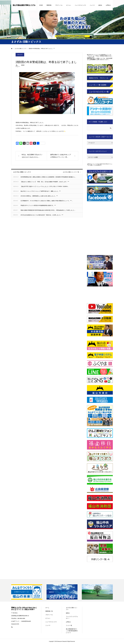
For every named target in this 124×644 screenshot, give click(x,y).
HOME (41, 5)
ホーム (47, 608)
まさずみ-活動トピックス (72, 609)
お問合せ (108, 5)
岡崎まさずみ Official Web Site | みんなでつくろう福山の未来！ (24, 608)
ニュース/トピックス (80, 5)
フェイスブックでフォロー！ (72, 617)
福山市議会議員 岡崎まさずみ (24, 5)
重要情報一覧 (49, 611)
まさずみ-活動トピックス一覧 (71, 172)
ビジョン (69, 5)
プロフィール (59, 5)
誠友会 (100, 5)
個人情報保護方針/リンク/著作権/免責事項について (72, 631)
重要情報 (49, 5)
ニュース (92, 5)
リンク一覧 (69, 625)
